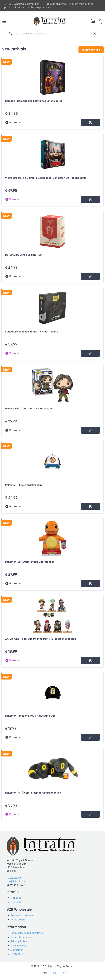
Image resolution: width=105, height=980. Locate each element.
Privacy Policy (19, 941)
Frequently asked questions (27, 933)
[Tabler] (50, 21)
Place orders (18, 919)
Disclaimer (17, 950)
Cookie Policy (18, 945)
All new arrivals (91, 50)
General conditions (21, 937)
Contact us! (17, 954)
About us (16, 898)
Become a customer (22, 915)
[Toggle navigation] (4, 21)
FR (65, 973)
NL (55, 973)
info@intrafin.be (16, 881)
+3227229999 (15, 878)
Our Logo (16, 902)
